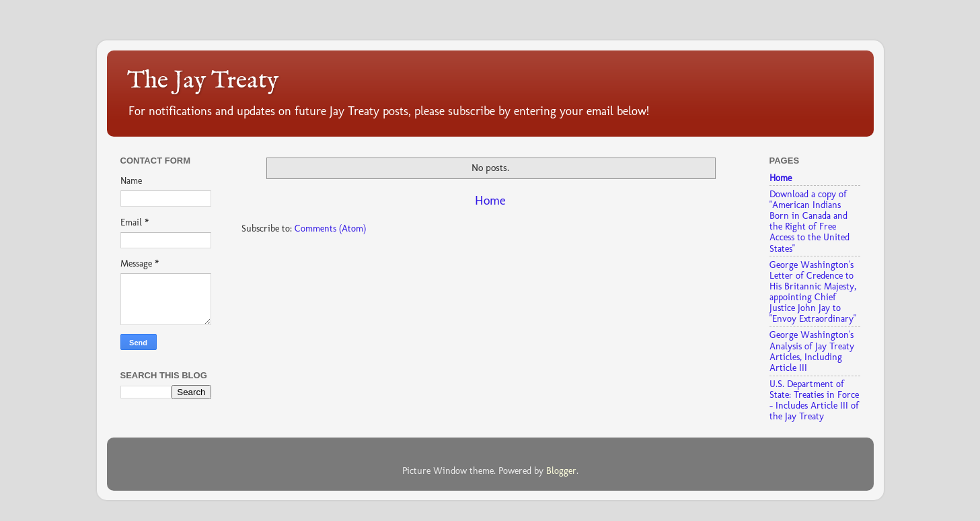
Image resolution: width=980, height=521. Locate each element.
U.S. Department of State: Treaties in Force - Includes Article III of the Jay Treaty (814, 400)
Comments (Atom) (330, 228)
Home (490, 200)
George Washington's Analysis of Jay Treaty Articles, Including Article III (812, 351)
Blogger (561, 471)
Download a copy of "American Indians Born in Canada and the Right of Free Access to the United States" (809, 221)
